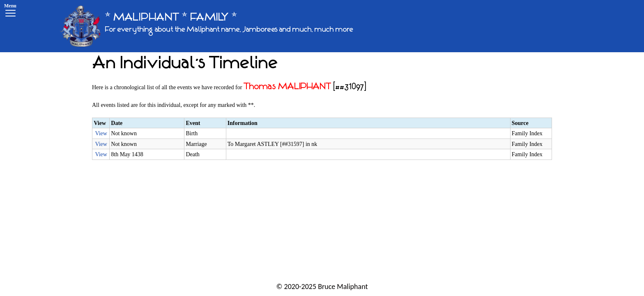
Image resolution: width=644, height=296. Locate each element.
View (101, 133)
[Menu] (10, 11)
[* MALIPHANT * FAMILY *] (207, 26)
